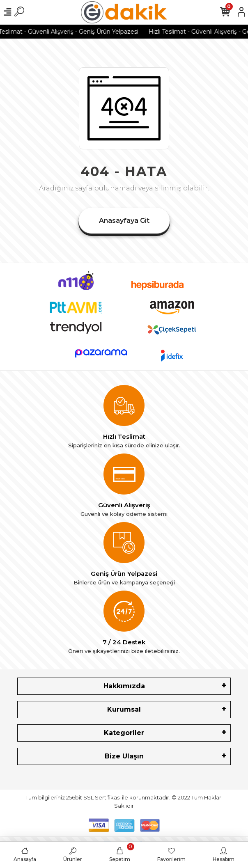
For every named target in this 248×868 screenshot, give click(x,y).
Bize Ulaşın (124, 756)
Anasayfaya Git (124, 221)
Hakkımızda (124, 686)
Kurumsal (124, 709)
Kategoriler (124, 733)
